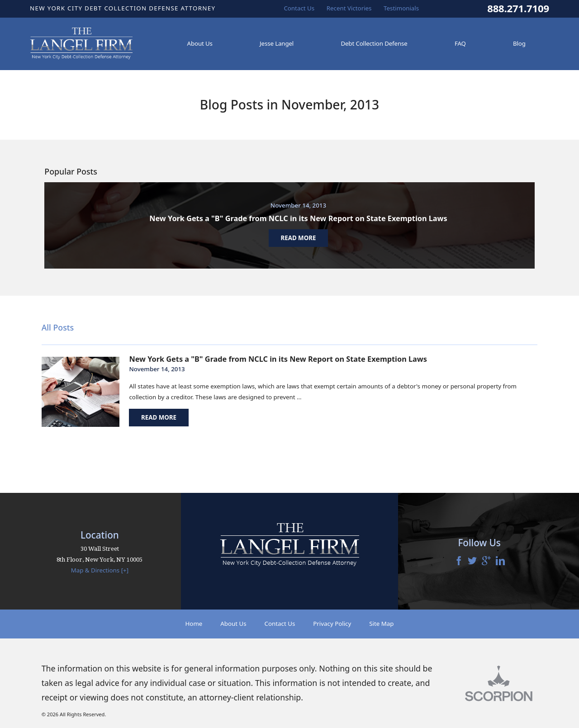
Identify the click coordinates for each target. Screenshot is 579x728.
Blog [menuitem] (519, 43)
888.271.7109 (518, 9)
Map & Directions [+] (100, 570)
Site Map (381, 624)
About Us (233, 624)
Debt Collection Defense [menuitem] (374, 43)
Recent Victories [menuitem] (349, 8)
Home (194, 624)
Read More (159, 417)
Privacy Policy (332, 624)
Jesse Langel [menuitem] (277, 43)
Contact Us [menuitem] (299, 8)
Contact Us (280, 624)
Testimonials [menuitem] (401, 8)
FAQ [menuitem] (460, 43)
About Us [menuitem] (200, 43)
